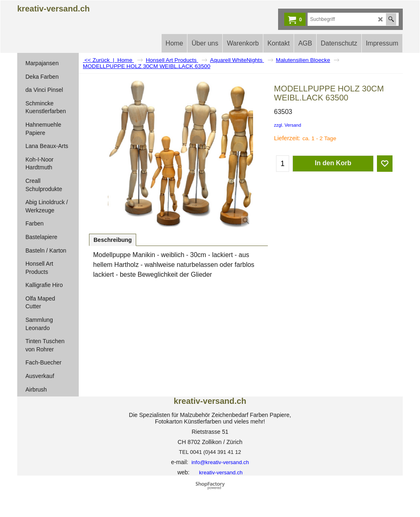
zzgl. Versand (288, 125)
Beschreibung (113, 240)
